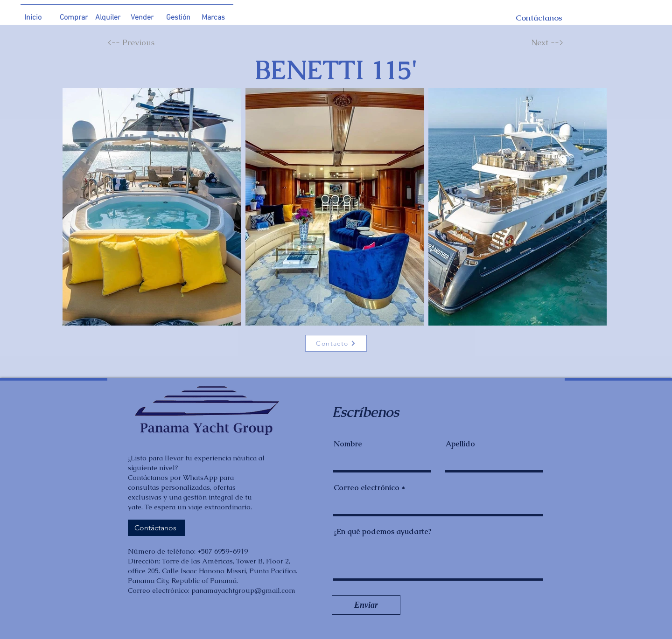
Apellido (460, 444)
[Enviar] (366, 605)
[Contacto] (336, 343)
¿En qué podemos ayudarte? (383, 532)
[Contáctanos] (529, 18)
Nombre (348, 444)
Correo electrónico (367, 488)
